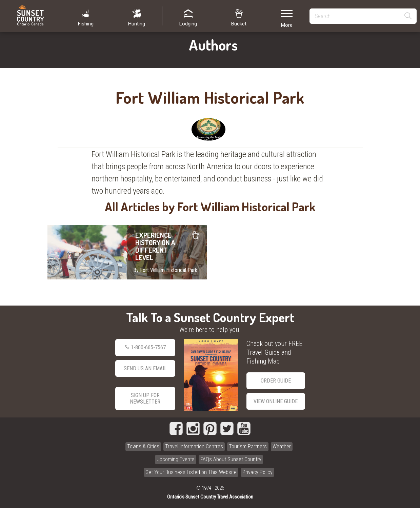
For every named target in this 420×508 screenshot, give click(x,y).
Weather (282, 446)
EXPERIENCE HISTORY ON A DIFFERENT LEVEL (127, 252)
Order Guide (276, 381)
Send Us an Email (145, 368)
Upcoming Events (176, 459)
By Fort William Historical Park (165, 270)
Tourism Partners (248, 446)
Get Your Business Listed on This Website (191, 472)
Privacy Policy (257, 472)
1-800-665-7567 (145, 348)
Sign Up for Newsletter (145, 398)
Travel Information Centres (194, 446)
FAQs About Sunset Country (231, 459)
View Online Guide (276, 401)
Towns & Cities (143, 446)
